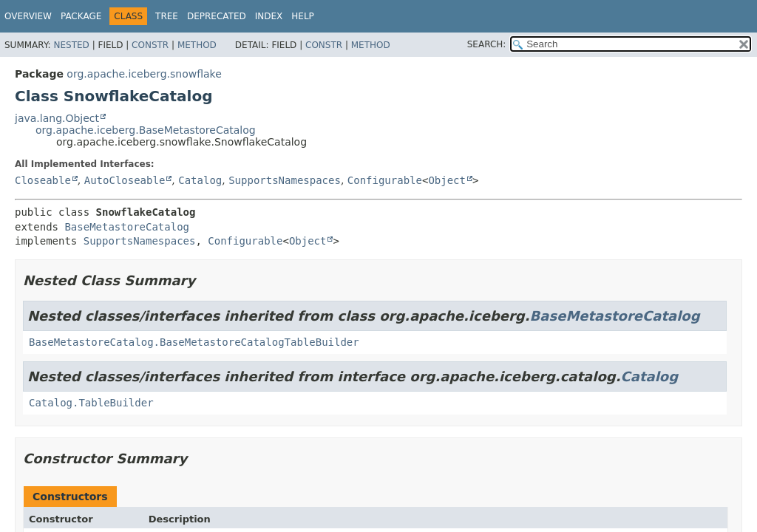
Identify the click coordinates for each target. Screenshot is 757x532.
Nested (71, 45)
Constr (150, 45)
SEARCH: (487, 44)
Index (269, 16)
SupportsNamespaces (285, 180)
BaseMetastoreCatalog (127, 227)
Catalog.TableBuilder (91, 403)
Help (303, 16)
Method (197, 45)
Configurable (385, 180)
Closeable (43, 180)
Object (447, 180)
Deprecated (217, 16)
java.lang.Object (57, 118)
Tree (167, 16)
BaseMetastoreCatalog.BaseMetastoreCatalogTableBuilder (194, 342)
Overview (28, 16)
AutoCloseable (125, 180)
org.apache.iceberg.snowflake (144, 74)
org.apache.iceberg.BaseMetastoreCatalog (146, 130)
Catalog (200, 180)
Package (81, 16)
